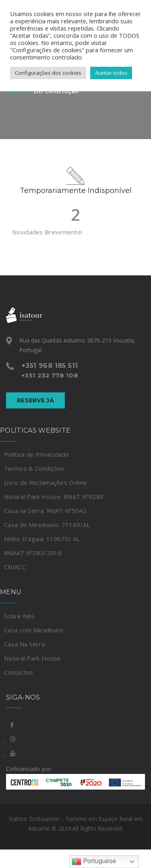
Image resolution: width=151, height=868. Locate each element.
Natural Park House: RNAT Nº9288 (54, 497)
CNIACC (15, 567)
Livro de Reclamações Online (46, 482)
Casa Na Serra (24, 644)
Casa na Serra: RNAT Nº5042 (45, 511)
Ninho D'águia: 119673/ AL (42, 539)
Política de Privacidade (37, 454)
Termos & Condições (34, 468)
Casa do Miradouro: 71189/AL (47, 525)
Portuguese (94, 862)
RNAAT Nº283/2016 (33, 553)
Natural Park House (32, 658)
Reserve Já (35, 400)
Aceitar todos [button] (111, 73)
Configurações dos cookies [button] (48, 73)
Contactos (19, 672)
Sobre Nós (19, 616)
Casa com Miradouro (33, 630)
